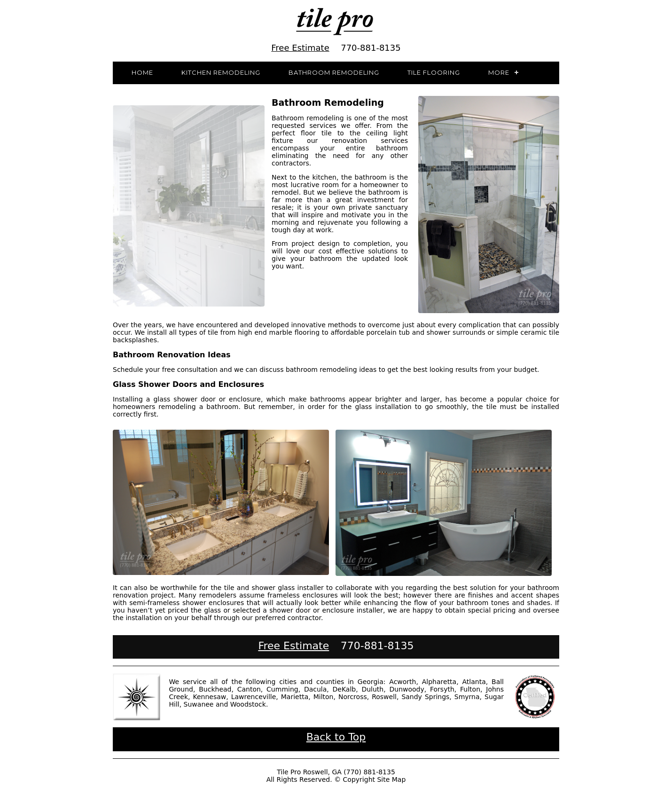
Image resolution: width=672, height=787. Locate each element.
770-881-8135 (371, 48)
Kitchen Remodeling (221, 72)
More (499, 72)
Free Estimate (300, 48)
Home (142, 72)
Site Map (391, 779)
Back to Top (336, 737)
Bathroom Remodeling (334, 72)
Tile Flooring (434, 72)
